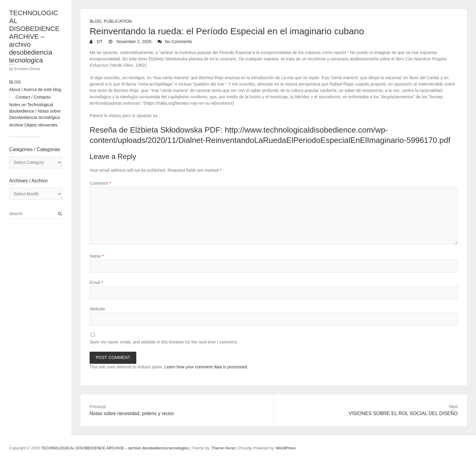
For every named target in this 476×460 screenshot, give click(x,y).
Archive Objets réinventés (33, 125)
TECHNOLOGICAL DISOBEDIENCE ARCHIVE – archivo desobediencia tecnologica (34, 37)
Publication (118, 21)
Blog (95, 21)
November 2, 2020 (133, 42)
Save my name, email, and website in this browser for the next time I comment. (164, 342)
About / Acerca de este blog (35, 90)
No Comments (178, 42)
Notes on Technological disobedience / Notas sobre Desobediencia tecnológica (35, 111)
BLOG (15, 82)
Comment (100, 183)
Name (97, 256)
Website (97, 309)
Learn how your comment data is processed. (206, 367)
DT (99, 42)
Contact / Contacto (33, 97)
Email (96, 282)
